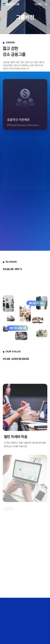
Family (38, 4)
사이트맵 (46, 4)
